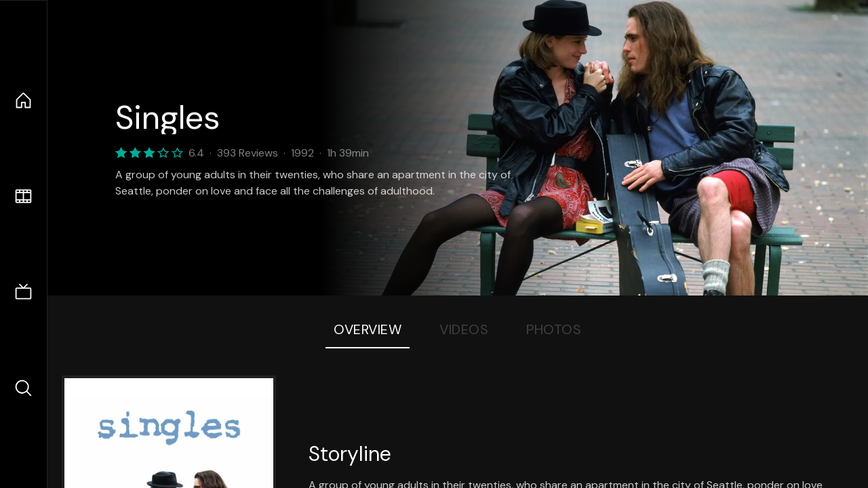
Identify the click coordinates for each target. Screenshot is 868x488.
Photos (554, 329)
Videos (464, 329)
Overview (368, 329)
